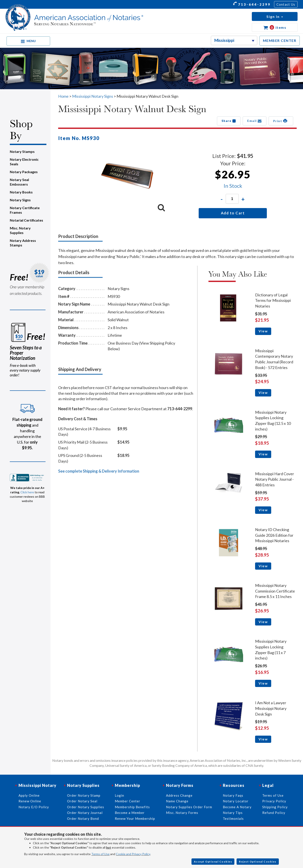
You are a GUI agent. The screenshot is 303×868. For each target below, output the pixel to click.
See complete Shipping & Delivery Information (99, 471)
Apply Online (29, 795)
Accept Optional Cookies (213, 862)
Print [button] (281, 121)
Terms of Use (100, 854)
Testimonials (233, 818)
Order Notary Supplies (86, 807)
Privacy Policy (274, 801)
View (263, 331)
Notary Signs (20, 200)
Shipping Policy (275, 807)
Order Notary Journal (85, 813)
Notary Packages (24, 172)
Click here (27, 492)
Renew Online (30, 801)
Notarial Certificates (26, 220)
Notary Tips (233, 813)
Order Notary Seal (82, 801)
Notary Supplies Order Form (189, 807)
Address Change (179, 795)
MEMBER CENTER (280, 40)
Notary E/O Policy (34, 807)
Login (119, 795)
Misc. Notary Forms (182, 813)
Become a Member (130, 813)
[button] (275, 16)
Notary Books (21, 192)
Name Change (177, 801)
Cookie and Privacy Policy (133, 854)
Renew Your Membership (135, 818)
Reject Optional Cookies (258, 862)
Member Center (128, 801)
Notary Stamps (22, 151)
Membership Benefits (132, 807)
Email (255, 121)
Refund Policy (274, 813)
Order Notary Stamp (84, 795)
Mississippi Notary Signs (93, 96)
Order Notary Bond (83, 818)
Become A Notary (237, 807)
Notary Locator (236, 801)
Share (229, 121)
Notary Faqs (233, 795)
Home (63, 96)
